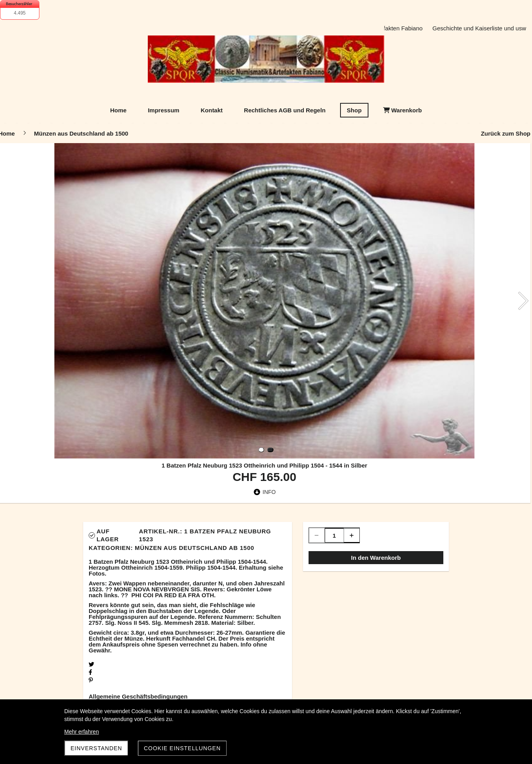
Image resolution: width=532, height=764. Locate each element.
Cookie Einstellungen (182, 748)
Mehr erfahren (82, 732)
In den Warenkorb (376, 558)
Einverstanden (96, 748)
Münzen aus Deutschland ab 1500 (194, 548)
